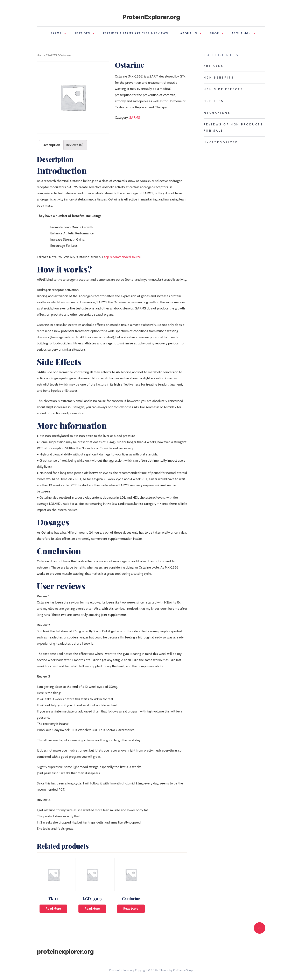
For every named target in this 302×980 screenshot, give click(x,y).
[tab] (51, 145)
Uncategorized (221, 142)
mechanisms (217, 113)
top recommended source (122, 257)
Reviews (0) (75, 145)
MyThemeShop (183, 970)
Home (41, 55)
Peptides (82, 33)
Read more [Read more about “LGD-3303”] (92, 909)
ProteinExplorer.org (151, 17)
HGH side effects (223, 89)
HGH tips (214, 101)
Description (51, 145)
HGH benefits (219, 78)
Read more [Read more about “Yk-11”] (53, 909)
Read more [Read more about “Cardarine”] (131, 909)
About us (189, 33)
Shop (214, 33)
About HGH (241, 33)
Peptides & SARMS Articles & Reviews (136, 33)
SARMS (56, 33)
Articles (214, 66)
